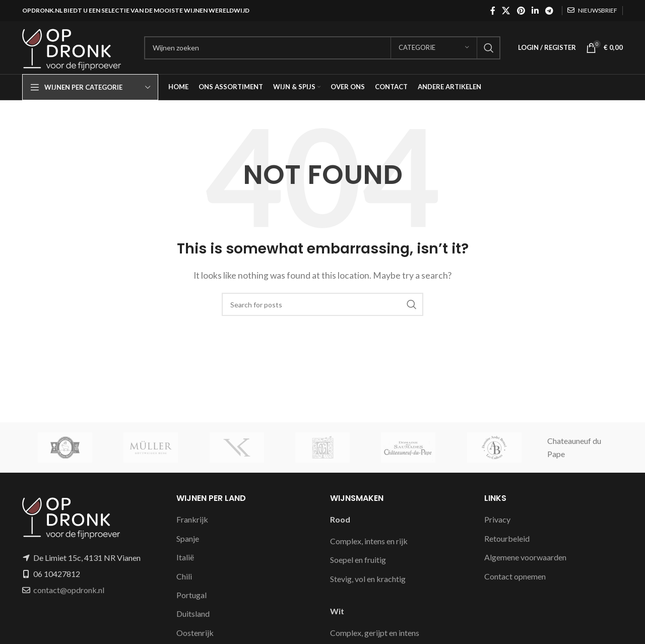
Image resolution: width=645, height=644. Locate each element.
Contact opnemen (515, 576)
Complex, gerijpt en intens (375, 633)
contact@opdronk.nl (69, 590)
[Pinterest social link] (521, 11)
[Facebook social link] (493, 11)
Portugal (191, 595)
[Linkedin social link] (535, 11)
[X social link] (506, 11)
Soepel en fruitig (358, 560)
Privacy (497, 519)
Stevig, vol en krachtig (368, 579)
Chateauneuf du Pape (574, 447)
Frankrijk (192, 519)
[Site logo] (78, 47)
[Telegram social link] (550, 11)
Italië (185, 557)
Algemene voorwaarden (525, 557)
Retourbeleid (507, 538)
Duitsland (193, 614)
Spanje (188, 538)
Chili (184, 576)
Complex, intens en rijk (369, 541)
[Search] (322, 48)
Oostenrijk (195, 633)
